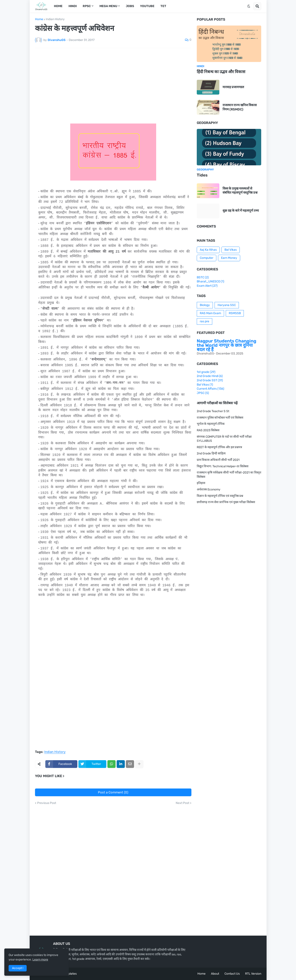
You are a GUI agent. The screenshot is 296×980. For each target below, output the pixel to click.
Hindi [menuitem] (73, 6)
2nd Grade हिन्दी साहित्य (211, 453)
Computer (207, 258)
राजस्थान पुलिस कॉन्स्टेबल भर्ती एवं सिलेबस (220, 418)
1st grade (206, 372)
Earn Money (229, 258)
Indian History (55, 19)
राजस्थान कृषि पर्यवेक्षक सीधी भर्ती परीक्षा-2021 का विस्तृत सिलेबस (229, 475)
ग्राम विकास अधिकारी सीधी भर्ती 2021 (218, 460)
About (215, 974)
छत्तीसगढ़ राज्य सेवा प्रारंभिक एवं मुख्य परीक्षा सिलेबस (226, 502)
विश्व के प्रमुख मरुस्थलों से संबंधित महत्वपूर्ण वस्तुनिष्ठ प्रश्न (240, 191)
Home (39, 19)
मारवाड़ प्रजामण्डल (233, 87)
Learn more (40, 960)
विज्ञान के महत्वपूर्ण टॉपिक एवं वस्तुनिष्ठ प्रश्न (220, 496)
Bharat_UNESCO (211, 281)
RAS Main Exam (210, 313)
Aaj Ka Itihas (208, 250)
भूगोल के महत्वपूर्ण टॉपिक (211, 424)
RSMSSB (235, 313)
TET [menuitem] (163, 6)
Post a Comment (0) (113, 792)
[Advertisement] (113, 83)
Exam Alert (207, 286)
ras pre (204, 321)
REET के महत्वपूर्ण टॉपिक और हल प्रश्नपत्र (219, 447)
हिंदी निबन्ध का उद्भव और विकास (221, 72)
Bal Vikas (231, 250)
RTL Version (253, 974)
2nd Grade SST (210, 380)
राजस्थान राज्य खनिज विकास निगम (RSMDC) (240, 107)
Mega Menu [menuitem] (108, 6)
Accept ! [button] (18, 968)
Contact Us (232, 974)
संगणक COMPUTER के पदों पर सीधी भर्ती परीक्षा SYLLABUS (224, 439)
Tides (202, 175)
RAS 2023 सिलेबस (208, 430)
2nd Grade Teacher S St (213, 411)
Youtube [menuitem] (147, 6)
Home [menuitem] (58, 6)
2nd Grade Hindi (210, 376)
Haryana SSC (227, 305)
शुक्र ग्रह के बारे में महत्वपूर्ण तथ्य (241, 211)
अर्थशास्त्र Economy (209, 489)
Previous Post (47, 803)
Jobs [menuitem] (130, 6)
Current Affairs (211, 389)
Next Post (182, 803)
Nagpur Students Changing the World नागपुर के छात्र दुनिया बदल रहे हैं (227, 345)
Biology (205, 305)
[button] (249, 6)
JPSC (203, 393)
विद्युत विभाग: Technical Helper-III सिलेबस (223, 466)
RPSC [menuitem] (87, 6)
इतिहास (201, 483)
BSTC (203, 277)
